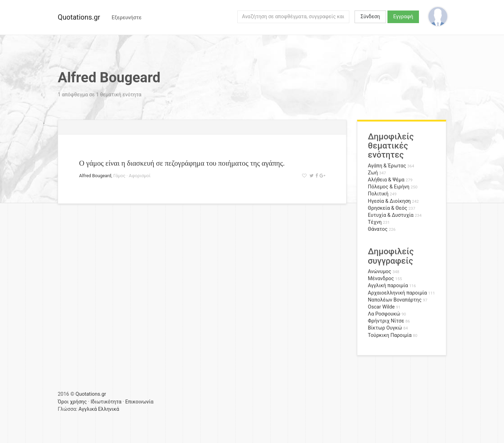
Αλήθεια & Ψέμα (386, 180)
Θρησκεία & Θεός (387, 208)
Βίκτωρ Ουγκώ (385, 328)
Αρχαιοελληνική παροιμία (397, 293)
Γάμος (120, 176)
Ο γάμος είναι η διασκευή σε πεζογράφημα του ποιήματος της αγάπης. (182, 163)
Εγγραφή (403, 17)
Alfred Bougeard (95, 176)
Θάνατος (378, 229)
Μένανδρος (381, 279)
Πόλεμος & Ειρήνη (389, 187)
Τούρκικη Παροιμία (390, 335)
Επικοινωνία (139, 402)
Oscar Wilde (381, 307)
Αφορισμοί (140, 176)
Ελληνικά (108, 409)
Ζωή (373, 173)
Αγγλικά (87, 409)
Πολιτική (378, 194)
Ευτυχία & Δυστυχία (391, 215)
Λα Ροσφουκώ (384, 314)
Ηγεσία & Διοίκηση (389, 201)
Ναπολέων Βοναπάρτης (395, 300)
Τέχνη (375, 222)
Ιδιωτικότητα (106, 402)
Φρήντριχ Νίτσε (386, 321)
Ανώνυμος (380, 272)
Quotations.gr (79, 17)
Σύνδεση (370, 17)
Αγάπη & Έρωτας (387, 166)
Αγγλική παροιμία (388, 286)
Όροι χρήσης (72, 402)
